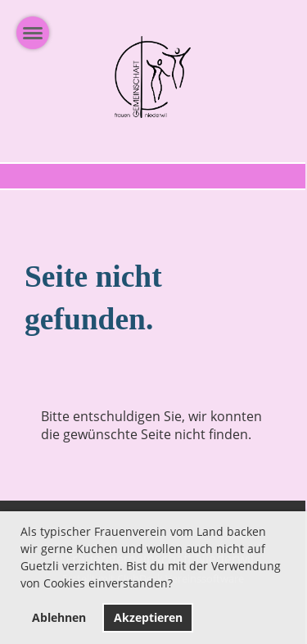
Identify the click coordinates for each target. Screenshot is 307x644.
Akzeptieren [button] (148, 617)
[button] (178, 586)
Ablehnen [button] (59, 617)
